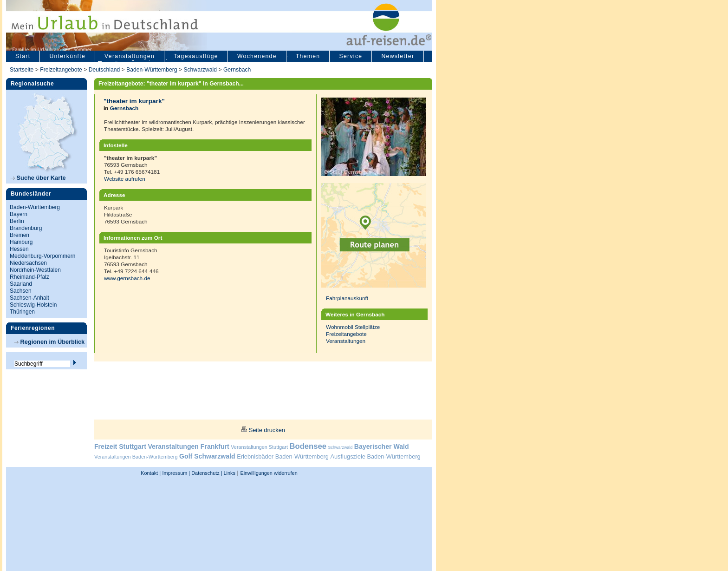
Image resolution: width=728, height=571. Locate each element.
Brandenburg (26, 228)
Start (23, 56)
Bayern (19, 214)
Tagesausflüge (196, 56)
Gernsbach (237, 70)
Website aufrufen (125, 179)
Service (351, 56)
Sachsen (21, 291)
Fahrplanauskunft (347, 298)
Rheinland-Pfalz (29, 277)
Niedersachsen (28, 263)
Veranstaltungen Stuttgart (259, 447)
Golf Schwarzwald (207, 456)
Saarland (21, 284)
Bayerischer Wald (382, 446)
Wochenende (257, 56)
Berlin (17, 221)
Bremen (19, 235)
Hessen (19, 249)
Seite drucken (267, 430)
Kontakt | (151, 473)
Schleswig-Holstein (33, 305)
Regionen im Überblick (49, 342)
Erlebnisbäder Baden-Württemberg (283, 456)
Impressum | (176, 473)
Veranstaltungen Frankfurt (188, 446)
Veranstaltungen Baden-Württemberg (136, 457)
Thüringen (22, 312)
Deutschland (104, 70)
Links (229, 473)
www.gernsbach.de (127, 278)
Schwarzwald (200, 70)
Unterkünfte (67, 56)
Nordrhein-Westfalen (35, 270)
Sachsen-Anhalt (29, 298)
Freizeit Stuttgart (120, 446)
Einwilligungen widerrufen (269, 473)
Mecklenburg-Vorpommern (42, 256)
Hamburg (21, 242)
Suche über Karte (38, 178)
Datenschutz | (206, 473)
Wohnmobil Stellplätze (353, 327)
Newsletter (398, 56)
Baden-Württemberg (152, 70)
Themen (308, 56)
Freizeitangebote (62, 70)
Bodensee (308, 446)
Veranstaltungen (130, 56)
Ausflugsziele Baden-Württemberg (375, 456)
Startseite (22, 70)
